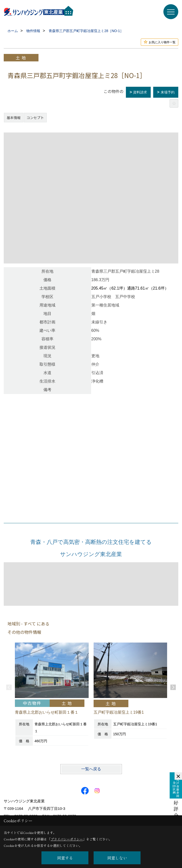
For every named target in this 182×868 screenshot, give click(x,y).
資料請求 (140, 92)
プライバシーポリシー (67, 839)
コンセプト (35, 118)
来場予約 (168, 92)
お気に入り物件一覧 (162, 42)
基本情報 (14, 118)
